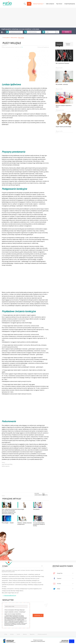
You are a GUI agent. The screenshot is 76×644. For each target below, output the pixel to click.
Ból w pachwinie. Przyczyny (62, 63)
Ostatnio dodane (68, 44)
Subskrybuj (38, 615)
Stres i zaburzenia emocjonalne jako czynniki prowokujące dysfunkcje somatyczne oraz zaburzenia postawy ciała (10, 511)
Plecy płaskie (36, 509)
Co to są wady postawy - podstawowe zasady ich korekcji (39, 524)
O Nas (6, 634)
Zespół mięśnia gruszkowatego (63, 127)
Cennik (18, 634)
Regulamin (32, 634)
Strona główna (6, 38)
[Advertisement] (38, 17)
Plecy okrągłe (21, 509)
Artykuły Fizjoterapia (38, 4)
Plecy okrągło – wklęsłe (8, 523)
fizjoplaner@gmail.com (9, 596)
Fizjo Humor (59, 4)
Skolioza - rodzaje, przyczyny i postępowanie (25, 523)
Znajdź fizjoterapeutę (70, 4)
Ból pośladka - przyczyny (62, 84)
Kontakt (12, 634)
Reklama (25, 634)
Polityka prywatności (42, 634)
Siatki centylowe (50, 4)
